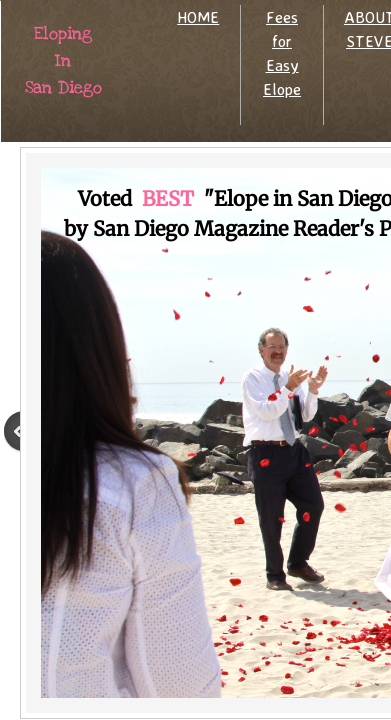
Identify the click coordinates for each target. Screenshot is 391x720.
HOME (198, 17)
